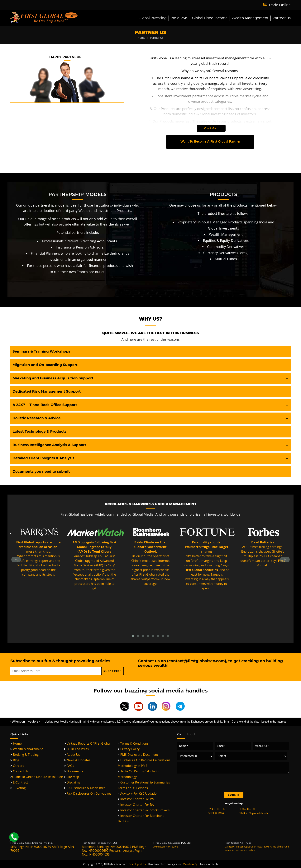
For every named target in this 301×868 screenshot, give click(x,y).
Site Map (72, 777)
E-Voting (18, 788)
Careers (17, 766)
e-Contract (19, 782)
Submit (234, 795)
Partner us (282, 18)
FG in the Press (76, 749)
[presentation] (209, 782)
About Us (72, 755)
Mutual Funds (226, 259)
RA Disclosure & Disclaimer (85, 788)
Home (16, 743)
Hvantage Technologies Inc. (165, 864)
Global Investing (153, 18)
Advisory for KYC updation (138, 793)
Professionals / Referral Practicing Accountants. (80, 241)
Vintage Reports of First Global (87, 743)
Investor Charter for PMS (137, 799)
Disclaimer (73, 782)
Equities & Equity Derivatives (226, 240)
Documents (74, 771)
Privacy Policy (129, 749)
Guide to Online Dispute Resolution (37, 777)
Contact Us (19, 771)
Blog (15, 760)
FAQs (69, 766)
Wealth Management (250, 18)
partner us (157, 38)
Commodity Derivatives (226, 247)
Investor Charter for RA (136, 805)
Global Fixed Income (210, 18)
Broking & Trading (24, 755)
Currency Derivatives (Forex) (226, 253)
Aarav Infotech (209, 864)
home (141, 38)
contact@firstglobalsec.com (197, 661)
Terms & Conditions (133, 743)
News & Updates (77, 760)
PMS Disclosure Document (138, 755)
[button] (150, 352)
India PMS (179, 18)
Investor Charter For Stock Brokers (144, 810)
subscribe (112, 671)
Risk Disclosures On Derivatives (88, 793)
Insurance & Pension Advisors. (80, 247)
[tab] (150, 352)
